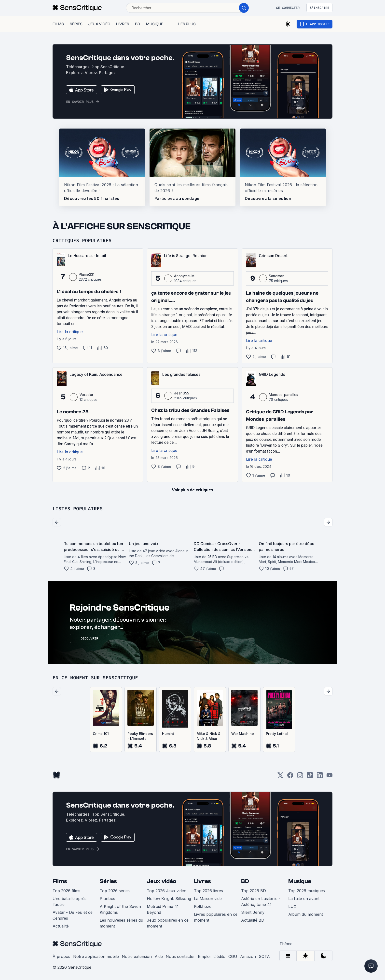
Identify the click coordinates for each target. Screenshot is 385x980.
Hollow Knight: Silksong (169, 899)
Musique (300, 881)
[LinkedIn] (320, 777)
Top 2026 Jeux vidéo (167, 891)
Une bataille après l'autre (69, 902)
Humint (168, 734)
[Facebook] (290, 777)
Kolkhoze (203, 906)
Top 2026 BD (254, 891)
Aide (159, 956)
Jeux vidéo (162, 881)
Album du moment (306, 914)
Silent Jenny (253, 912)
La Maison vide (208, 899)
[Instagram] (300, 777)
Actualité (61, 926)
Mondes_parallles (284, 395)
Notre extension (137, 956)
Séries (108, 881)
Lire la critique (70, 332)
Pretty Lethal (277, 734)
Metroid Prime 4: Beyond (162, 909)
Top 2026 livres (208, 891)
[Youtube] (330, 777)
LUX (292, 906)
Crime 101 (101, 734)
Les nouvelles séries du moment (121, 923)
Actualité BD (253, 920)
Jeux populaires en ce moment (168, 923)
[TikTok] (310, 777)
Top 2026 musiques (307, 891)
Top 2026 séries (115, 891)
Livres (202, 881)
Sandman (277, 276)
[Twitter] (280, 777)
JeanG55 (182, 393)
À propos (61, 956)
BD (245, 881)
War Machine (243, 734)
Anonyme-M (184, 276)
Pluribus (107, 899)
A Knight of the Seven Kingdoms (120, 909)
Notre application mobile (96, 956)
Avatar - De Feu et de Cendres (73, 915)
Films (60, 881)
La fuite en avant (304, 899)
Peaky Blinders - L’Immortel (140, 736)
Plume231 (87, 274)
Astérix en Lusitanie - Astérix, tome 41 (261, 902)
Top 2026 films (66, 891)
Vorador (86, 395)
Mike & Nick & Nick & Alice (209, 736)
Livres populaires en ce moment (216, 917)
